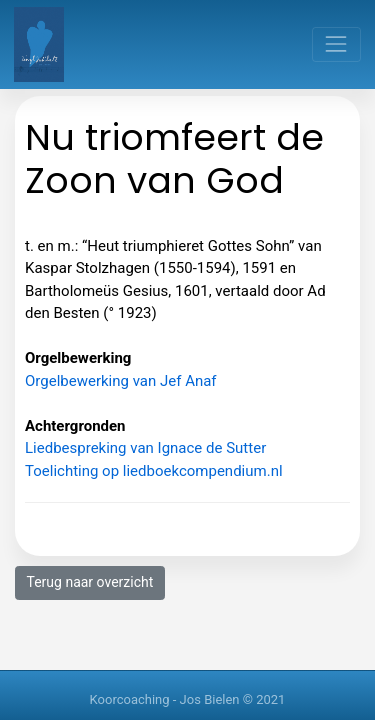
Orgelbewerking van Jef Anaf (121, 381)
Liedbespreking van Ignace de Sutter (145, 448)
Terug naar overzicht (90, 582)
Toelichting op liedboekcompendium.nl (154, 471)
